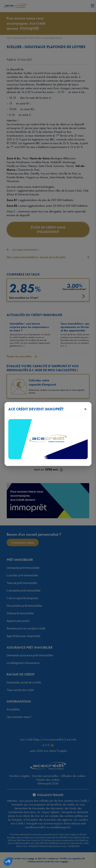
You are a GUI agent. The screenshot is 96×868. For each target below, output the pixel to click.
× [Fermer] (85, 409)
